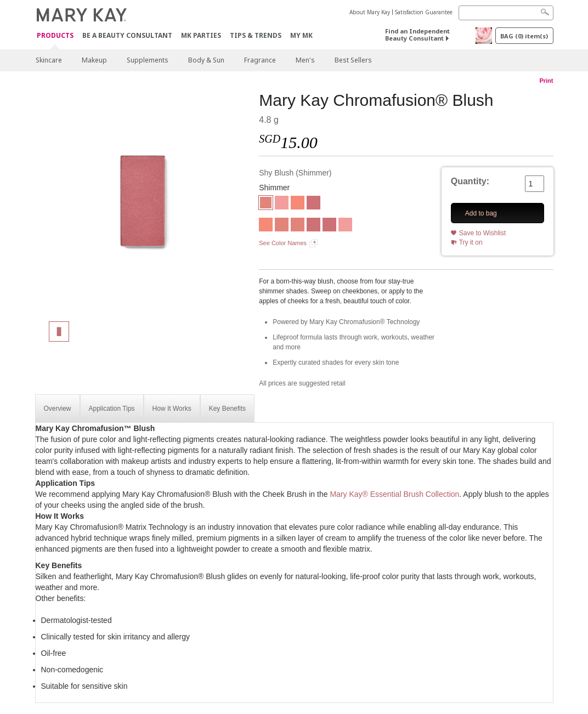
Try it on (471, 242)
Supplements (148, 60)
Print (546, 81)
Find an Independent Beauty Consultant (417, 35)
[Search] (506, 13)
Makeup (94, 60)
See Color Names (283, 243)
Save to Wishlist (482, 233)
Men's (305, 60)
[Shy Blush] (143, 201)
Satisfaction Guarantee (424, 12)
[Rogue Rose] (282, 204)
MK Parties (201, 35)
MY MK (301, 35)
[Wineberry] (313, 204)
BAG (524, 36)
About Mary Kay (370, 12)
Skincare (49, 60)
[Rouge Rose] (345, 226)
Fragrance (260, 60)
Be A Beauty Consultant (127, 35)
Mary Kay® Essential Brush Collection (394, 494)
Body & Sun (206, 60)
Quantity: (470, 181)
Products (55, 36)
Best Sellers (353, 60)
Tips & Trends (256, 35)
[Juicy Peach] (298, 204)
